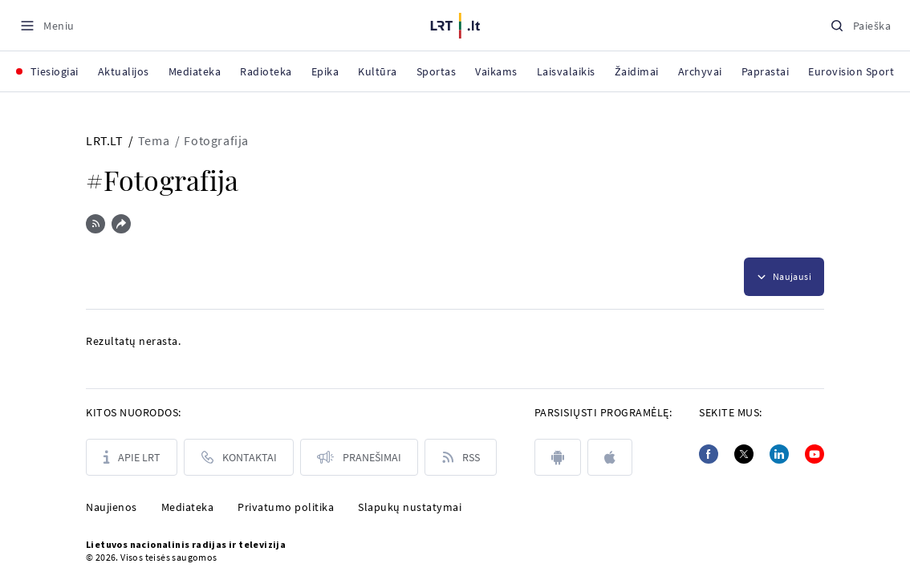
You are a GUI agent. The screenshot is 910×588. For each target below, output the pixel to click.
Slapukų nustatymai (410, 507)
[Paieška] (860, 25)
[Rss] (461, 457)
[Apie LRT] (132, 457)
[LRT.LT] (455, 23)
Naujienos (112, 507)
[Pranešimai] (359, 457)
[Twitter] (744, 454)
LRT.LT (105, 140)
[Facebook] (709, 454)
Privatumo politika (286, 507)
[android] (558, 457)
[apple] (610, 457)
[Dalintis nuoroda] (121, 224)
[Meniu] (47, 25)
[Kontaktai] (239, 457)
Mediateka (188, 507)
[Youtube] (815, 454)
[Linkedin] (779, 454)
